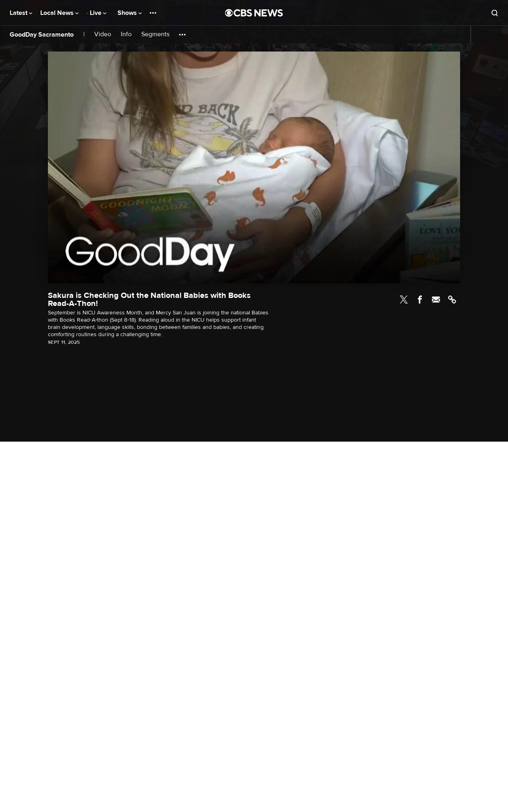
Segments (155, 34)
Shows (130, 13)
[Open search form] (495, 13)
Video (103, 34)
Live (98, 13)
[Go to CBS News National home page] (254, 13)
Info (126, 34)
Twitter (404, 300)
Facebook (420, 300)
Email (436, 300)
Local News (59, 13)
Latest (21, 13)
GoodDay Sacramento (42, 35)
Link (452, 300)
